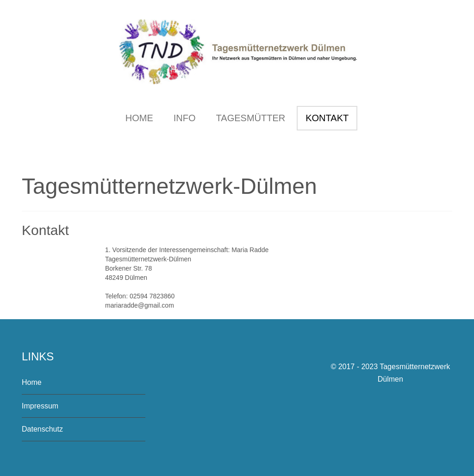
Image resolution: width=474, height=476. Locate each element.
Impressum (40, 406)
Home (32, 382)
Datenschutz (42, 429)
